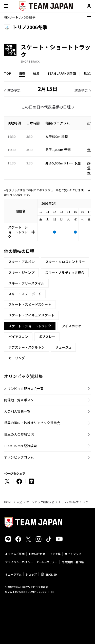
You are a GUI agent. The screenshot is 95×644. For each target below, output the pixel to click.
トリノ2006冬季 (69, 502)
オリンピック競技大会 (40, 502)
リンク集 (55, 554)
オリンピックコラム (19, 457)
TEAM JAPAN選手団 (62, 73)
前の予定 (14, 90)
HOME (8, 502)
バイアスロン (18, 337)
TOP (7, 73)
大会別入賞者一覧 (17, 411)
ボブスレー (47, 337)
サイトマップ (73, 554)
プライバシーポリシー (19, 562)
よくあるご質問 (15, 554)
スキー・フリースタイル (26, 283)
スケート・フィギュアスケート (31, 315)
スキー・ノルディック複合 (65, 272)
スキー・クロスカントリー (65, 262)
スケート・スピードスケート (30, 304)
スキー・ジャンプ (21, 272)
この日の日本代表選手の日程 (46, 107)
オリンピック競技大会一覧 (24, 389)
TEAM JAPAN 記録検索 (20, 446)
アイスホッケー (73, 326)
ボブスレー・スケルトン (26, 347)
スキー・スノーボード (25, 294)
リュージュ (63, 347)
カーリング (17, 358)
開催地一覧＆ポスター (21, 400)
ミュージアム (13, 574)
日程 (22, 73)
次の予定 (81, 90)
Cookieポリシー (47, 562)
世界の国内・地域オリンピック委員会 (32, 423)
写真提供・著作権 (73, 562)
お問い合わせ (37, 554)
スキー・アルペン (22, 262)
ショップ (31, 574)
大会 (19, 502)
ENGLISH (51, 574)
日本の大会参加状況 (19, 434)
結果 (36, 73)
